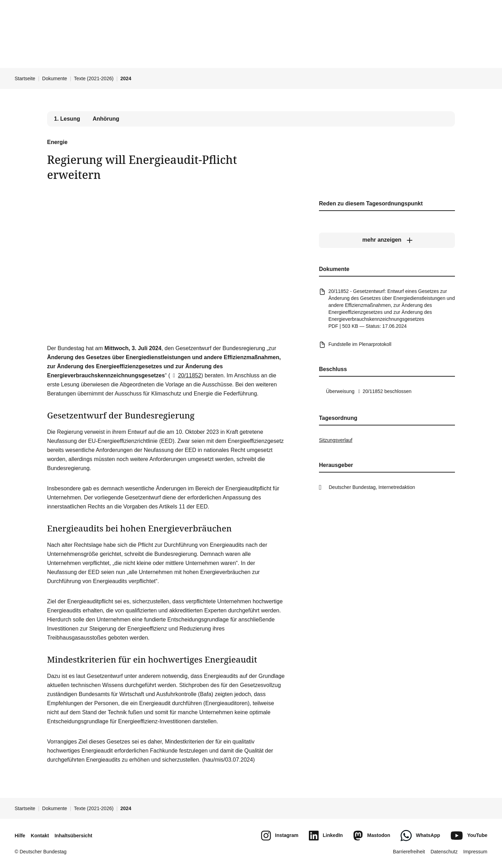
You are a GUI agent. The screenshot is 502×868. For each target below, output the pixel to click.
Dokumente (55, 78)
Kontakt (40, 836)
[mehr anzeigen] (387, 240)
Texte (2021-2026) (94, 78)
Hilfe (20, 836)
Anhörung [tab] (106, 119)
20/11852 (186, 375)
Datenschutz (444, 852)
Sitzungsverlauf (336, 440)
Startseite (25, 78)
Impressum (475, 852)
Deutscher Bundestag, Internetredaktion (372, 487)
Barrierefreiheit (409, 852)
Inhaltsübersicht (73, 836)
